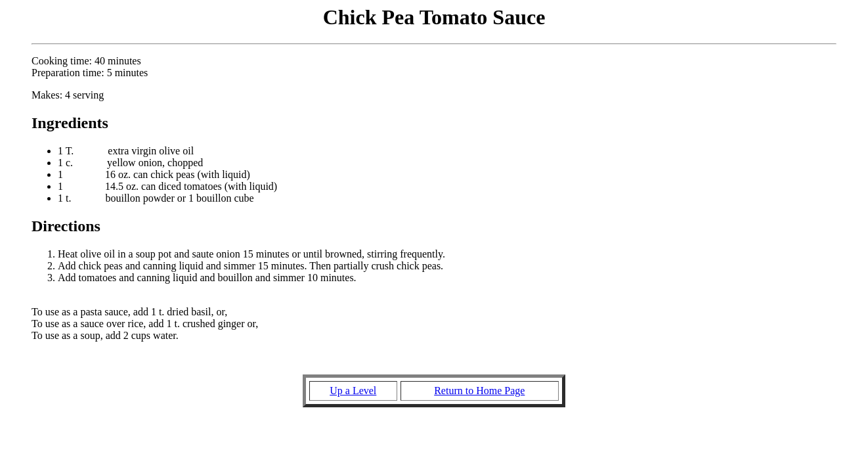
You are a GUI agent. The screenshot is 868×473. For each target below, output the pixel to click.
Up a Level (353, 391)
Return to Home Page (479, 391)
